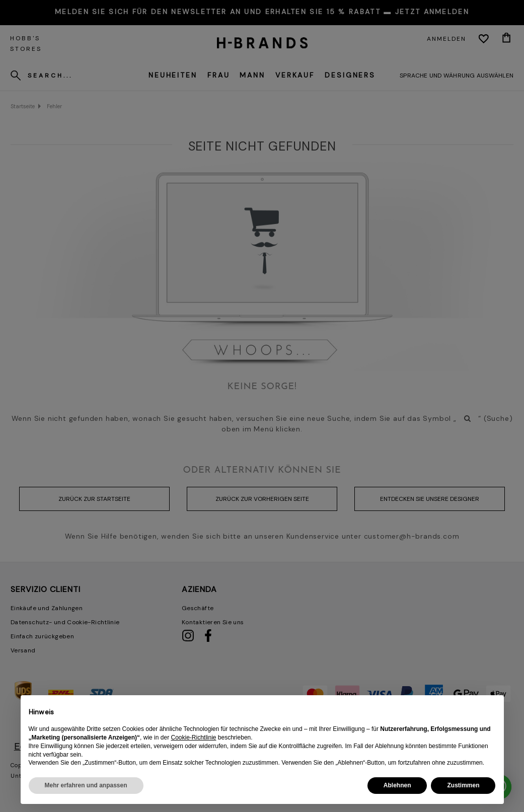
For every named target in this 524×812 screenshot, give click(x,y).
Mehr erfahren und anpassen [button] (86, 785)
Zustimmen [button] (463, 785)
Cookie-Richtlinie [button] (193, 737)
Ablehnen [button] (397, 785)
